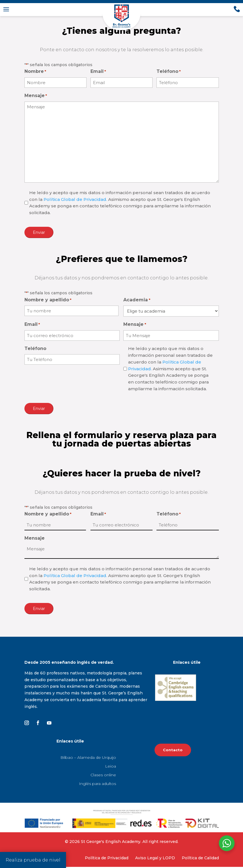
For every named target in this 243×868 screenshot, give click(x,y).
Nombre (35, 73)
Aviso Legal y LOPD (155, 859)
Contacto (173, 751)
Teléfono (169, 73)
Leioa (111, 767)
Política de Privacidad (107, 859)
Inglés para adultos (97, 785)
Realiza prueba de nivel (33, 860)
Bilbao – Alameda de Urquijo (88, 759)
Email (98, 73)
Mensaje (36, 97)
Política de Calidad (200, 859)
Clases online (103, 776)
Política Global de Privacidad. (75, 200)
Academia (137, 301)
